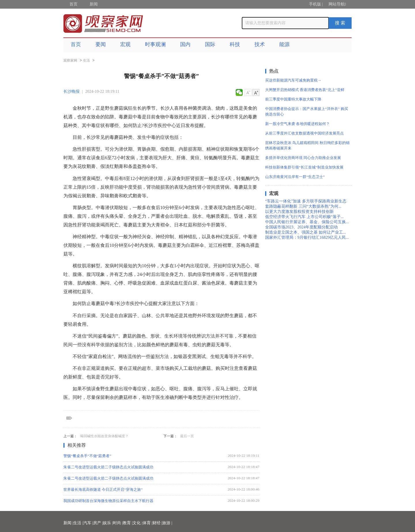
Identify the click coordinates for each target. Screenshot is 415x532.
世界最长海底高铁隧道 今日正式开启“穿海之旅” (103, 490)
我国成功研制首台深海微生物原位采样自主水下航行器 (108, 501)
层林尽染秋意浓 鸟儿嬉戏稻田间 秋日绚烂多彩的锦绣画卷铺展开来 (307, 145)
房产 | (98, 523)
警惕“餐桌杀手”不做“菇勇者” (87, 456)
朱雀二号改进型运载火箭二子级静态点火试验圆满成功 (108, 467)
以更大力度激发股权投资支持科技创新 (299, 212)
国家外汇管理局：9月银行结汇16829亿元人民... (307, 237)
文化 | (137, 523)
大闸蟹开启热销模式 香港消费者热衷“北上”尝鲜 (305, 90)
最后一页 (187, 436)
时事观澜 (155, 44)
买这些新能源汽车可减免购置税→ (293, 80)
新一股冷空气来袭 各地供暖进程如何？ (297, 124)
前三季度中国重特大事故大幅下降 (293, 99)
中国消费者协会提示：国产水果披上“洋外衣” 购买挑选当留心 (307, 111)
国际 (210, 44)
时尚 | (118, 523)
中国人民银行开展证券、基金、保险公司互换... (307, 222)
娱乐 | (108, 523)
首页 (73, 4)
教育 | (128, 523)
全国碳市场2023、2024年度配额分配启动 (301, 227)
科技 (235, 44)
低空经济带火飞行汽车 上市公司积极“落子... (304, 217)
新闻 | (68, 523)
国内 (185, 44)
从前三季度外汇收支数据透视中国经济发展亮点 (304, 133)
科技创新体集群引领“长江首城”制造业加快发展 (304, 167)
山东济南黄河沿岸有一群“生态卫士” (295, 177)
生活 (86, 60)
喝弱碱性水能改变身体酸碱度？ (104, 436)
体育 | (148, 523)
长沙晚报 (71, 91)
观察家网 (70, 60)
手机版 (315, 4)
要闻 (101, 44)
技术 (260, 44)
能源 (284, 44)
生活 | (78, 523)
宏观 (125, 44)
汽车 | (88, 523)
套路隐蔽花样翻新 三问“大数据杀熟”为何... (303, 206)
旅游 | (167, 523)
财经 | (157, 523)
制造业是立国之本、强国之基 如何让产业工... (305, 232)
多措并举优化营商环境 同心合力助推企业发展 (303, 158)
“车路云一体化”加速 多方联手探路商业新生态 (306, 201)
